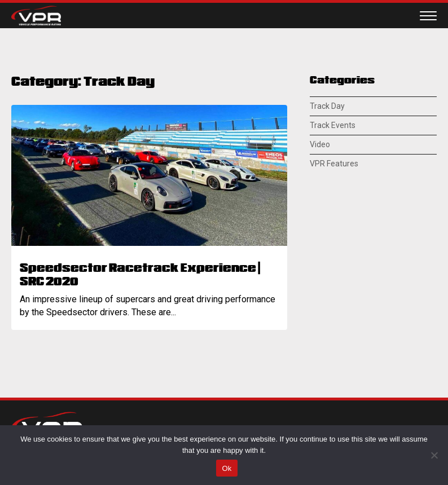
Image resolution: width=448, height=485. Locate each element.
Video (320, 144)
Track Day (327, 106)
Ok (227, 468)
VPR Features (334, 164)
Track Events (333, 125)
